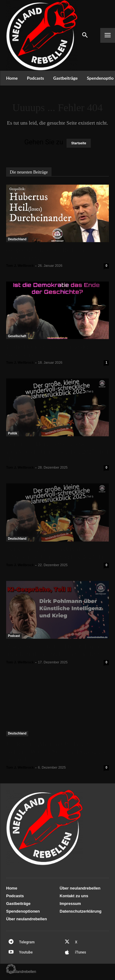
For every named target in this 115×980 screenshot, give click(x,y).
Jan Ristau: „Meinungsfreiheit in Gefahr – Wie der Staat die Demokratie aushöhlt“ (56, 752)
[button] (11, 969)
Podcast (14, 636)
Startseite (79, 143)
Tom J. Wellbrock (20, 266)
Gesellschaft (17, 336)
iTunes (81, 952)
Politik (13, 433)
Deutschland (17, 239)
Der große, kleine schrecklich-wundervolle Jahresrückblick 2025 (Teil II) (57, 452)
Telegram (27, 942)
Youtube (26, 952)
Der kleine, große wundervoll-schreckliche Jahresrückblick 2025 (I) (54, 553)
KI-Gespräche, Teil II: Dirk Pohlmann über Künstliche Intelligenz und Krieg (55, 650)
